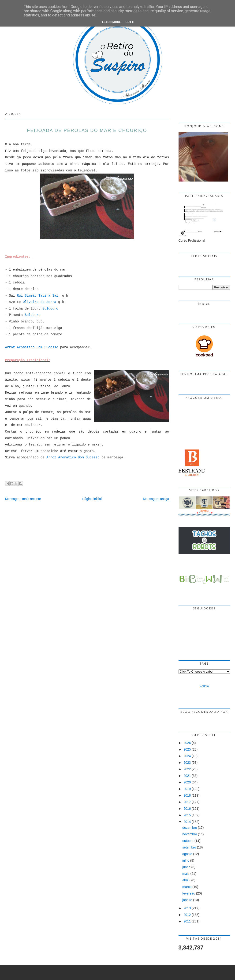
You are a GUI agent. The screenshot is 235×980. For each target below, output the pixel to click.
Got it (130, 22)
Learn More (112, 22)
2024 (187, 756)
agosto (187, 854)
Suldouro (50, 309)
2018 (187, 795)
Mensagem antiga (156, 499)
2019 (187, 789)
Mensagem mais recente (23, 499)
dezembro (190, 828)
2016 (187, 809)
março (187, 887)
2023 (187, 763)
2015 (187, 815)
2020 (187, 782)
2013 (187, 908)
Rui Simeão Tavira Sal (37, 296)
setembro (189, 847)
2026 (187, 743)
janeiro (187, 900)
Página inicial (92, 499)
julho (186, 860)
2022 (187, 769)
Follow (204, 686)
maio (186, 874)
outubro (188, 841)
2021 (187, 776)
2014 (187, 822)
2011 (187, 921)
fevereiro (189, 893)
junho (186, 867)
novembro (190, 834)
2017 (187, 802)
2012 (187, 915)
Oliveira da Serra (39, 302)
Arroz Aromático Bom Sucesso (32, 347)
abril (185, 880)
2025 (187, 749)
